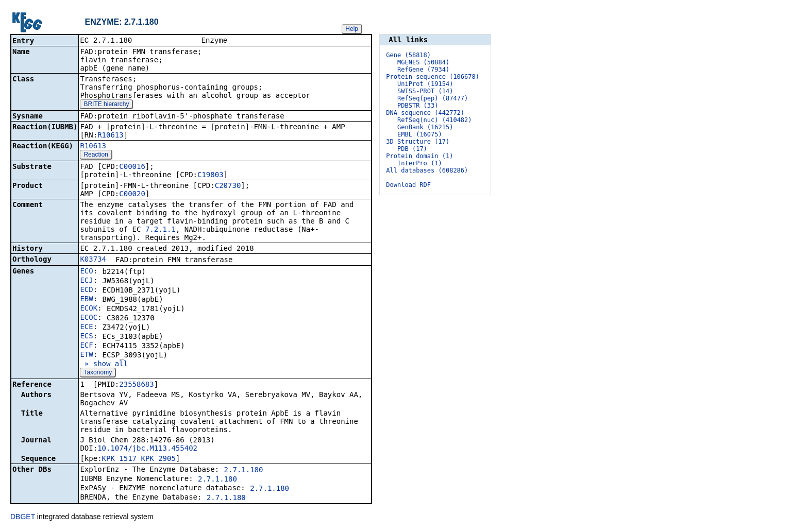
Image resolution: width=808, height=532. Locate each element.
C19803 (211, 176)
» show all (104, 365)
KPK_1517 (119, 459)
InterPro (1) (420, 163)
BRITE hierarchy (106, 105)
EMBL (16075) (420, 134)
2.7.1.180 (244, 471)
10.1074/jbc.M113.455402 (147, 449)
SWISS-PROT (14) (425, 91)
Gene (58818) (408, 55)
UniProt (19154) (425, 84)
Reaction (96, 156)
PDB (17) (412, 149)
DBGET (23, 518)
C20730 (228, 186)
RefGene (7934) (423, 70)
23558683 (136, 385)
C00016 (132, 167)
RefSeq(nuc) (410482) (435, 120)
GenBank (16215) (425, 127)
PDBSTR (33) (418, 106)
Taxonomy (98, 373)
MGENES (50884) (423, 62)
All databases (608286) (427, 170)
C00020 (132, 195)
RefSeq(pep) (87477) (433, 98)
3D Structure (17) (418, 142)
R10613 (111, 136)
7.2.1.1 (161, 230)
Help (352, 29)
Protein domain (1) (419, 156)
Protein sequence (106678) (433, 77)
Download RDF (408, 185)
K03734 (93, 260)
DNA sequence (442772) (425, 113)
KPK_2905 (158, 459)
